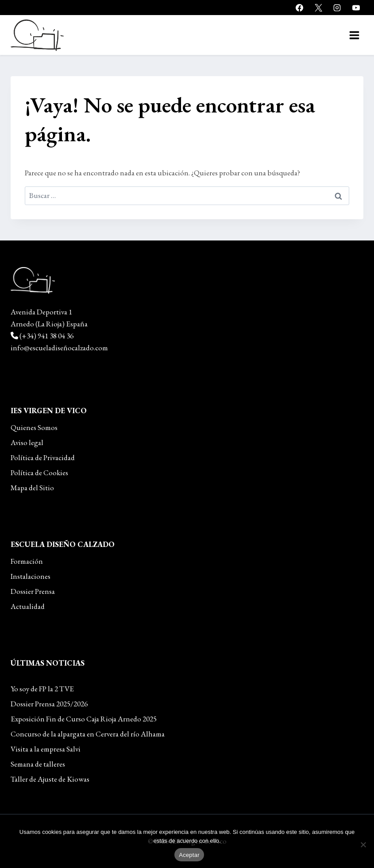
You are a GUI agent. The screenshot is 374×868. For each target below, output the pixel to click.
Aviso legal (27, 442)
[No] (363, 845)
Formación (27, 561)
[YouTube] (356, 8)
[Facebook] (300, 8)
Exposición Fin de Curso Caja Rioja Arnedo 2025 (84, 719)
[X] (318, 8)
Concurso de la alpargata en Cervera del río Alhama (88, 734)
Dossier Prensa (33, 591)
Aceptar (189, 855)
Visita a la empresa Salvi (46, 749)
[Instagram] (337, 8)
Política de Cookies (39, 473)
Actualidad (28, 606)
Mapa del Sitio (32, 488)
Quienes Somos (34, 427)
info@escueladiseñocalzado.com (59, 348)
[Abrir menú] (354, 35)
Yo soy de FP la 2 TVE (42, 689)
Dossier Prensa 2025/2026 (49, 704)
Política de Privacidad (43, 457)
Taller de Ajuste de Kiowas (50, 779)
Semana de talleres (38, 764)
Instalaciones (31, 576)
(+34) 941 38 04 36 (46, 336)
